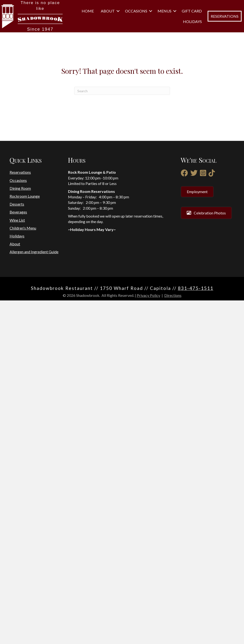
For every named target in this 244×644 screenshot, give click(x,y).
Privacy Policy (148, 639)
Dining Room (20, 532)
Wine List (17, 563)
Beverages (18, 555)
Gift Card (192, 204)
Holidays (192, 214)
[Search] (122, 434)
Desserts (17, 548)
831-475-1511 (196, 631)
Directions (173, 639)
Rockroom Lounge (25, 540)
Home (196, 161)
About (192, 172)
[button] (202, 172)
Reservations (20, 516)
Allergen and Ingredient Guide (34, 595)
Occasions (187, 182)
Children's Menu (23, 571)
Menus (192, 193)
